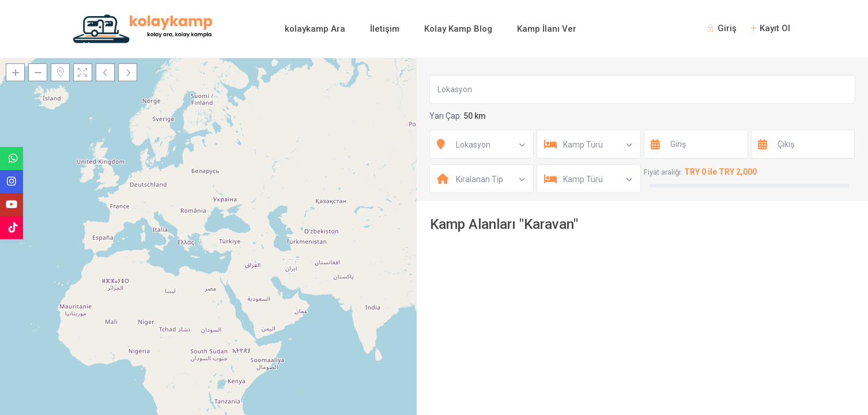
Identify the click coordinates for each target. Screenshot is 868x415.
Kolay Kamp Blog (458, 29)
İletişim (385, 29)
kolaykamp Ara (315, 29)
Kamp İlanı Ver (547, 29)
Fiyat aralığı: (663, 172)
